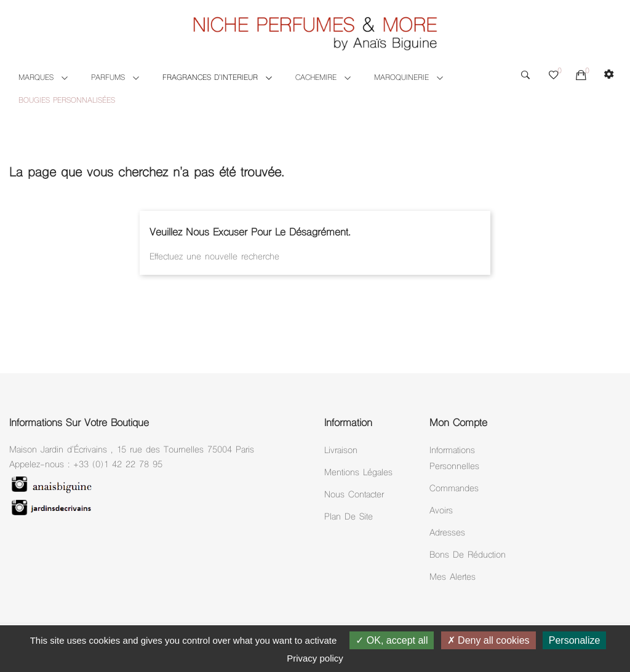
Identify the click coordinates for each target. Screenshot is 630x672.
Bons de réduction (468, 555)
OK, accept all (392, 640)
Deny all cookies (488, 640)
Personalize (575, 640)
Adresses (447, 533)
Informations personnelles (454, 459)
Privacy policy (315, 658)
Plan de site (349, 517)
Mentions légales (358, 473)
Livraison (341, 451)
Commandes (454, 489)
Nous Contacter (354, 495)
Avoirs (441, 511)
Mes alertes (453, 578)
